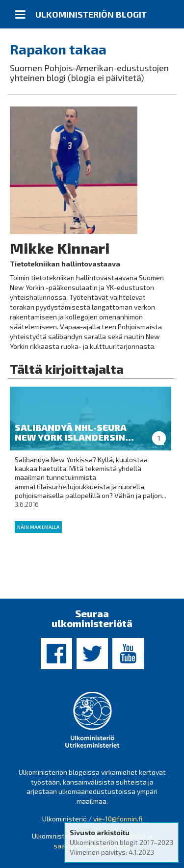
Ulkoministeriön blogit (91, 14)
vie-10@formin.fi (118, 819)
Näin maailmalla (38, 527)
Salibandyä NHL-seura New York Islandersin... (74, 432)
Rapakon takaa (58, 49)
